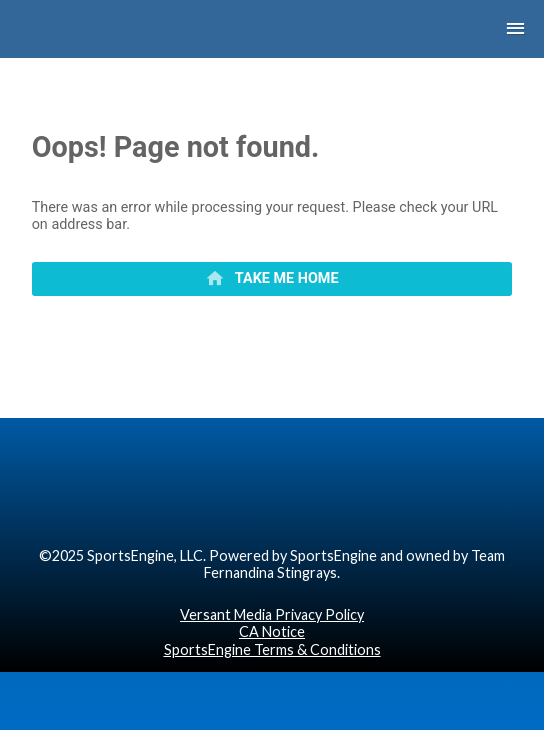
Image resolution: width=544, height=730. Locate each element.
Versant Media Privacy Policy (272, 614)
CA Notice (272, 631)
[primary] (272, 279)
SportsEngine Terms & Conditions (272, 649)
